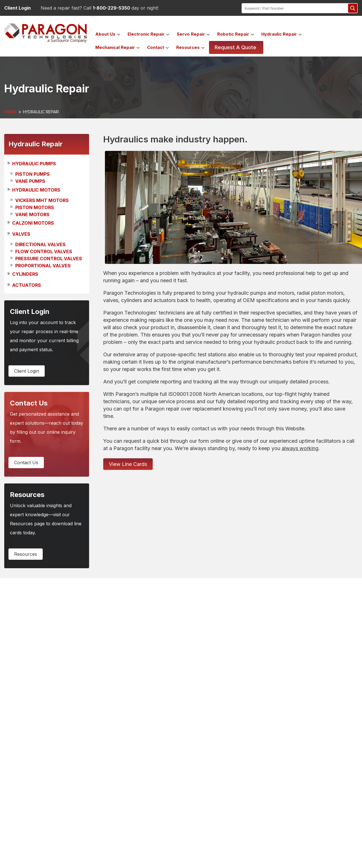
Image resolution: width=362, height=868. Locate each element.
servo (191, 34)
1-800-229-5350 (111, 8)
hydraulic (279, 34)
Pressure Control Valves (49, 259)
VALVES (21, 234)
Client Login (18, 8)
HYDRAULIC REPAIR (41, 112)
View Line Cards (128, 464)
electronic (146, 34)
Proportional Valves (43, 266)
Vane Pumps (30, 181)
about (105, 34)
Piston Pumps (33, 174)
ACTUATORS (27, 285)
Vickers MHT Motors (42, 200)
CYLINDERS (25, 274)
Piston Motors (35, 207)
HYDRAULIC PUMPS (34, 164)
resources (26, 554)
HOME (10, 112)
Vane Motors (32, 214)
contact (156, 47)
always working (300, 448)
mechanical (115, 47)
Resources (188, 47)
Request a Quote (235, 47)
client (27, 371)
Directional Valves (40, 244)
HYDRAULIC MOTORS (36, 190)
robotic (233, 34)
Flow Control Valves (44, 251)
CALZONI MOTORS (33, 223)
